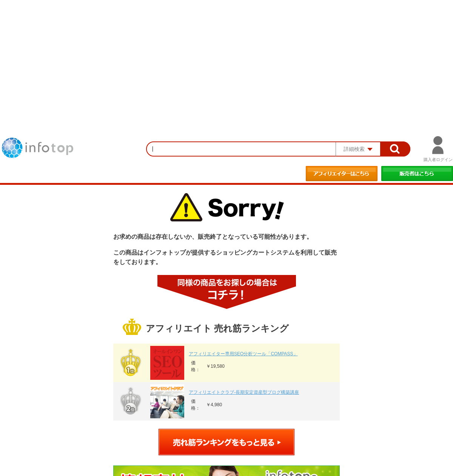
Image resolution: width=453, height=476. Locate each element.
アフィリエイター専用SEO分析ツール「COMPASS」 (243, 354)
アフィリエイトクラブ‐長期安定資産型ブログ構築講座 (244, 392)
